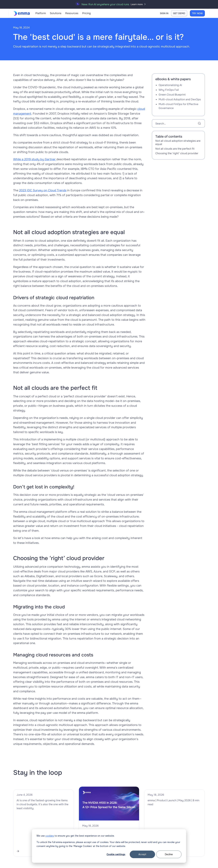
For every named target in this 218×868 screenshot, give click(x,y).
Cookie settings (116, 854)
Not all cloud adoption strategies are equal (178, 142)
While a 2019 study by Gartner (35, 159)
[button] (41, 13)
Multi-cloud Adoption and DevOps (180, 99)
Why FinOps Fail (169, 90)
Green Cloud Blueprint (172, 95)
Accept (142, 854)
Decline (169, 854)
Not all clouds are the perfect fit (175, 149)
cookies (50, 836)
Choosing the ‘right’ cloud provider (177, 153)
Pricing (86, 13)
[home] (22, 13)
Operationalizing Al (170, 85)
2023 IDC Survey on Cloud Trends (43, 190)
